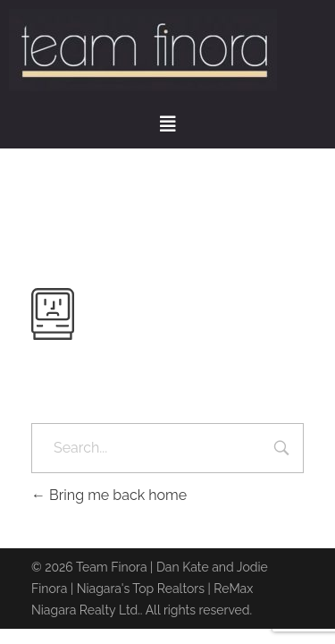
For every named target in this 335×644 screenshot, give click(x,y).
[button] (168, 124)
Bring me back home (109, 495)
